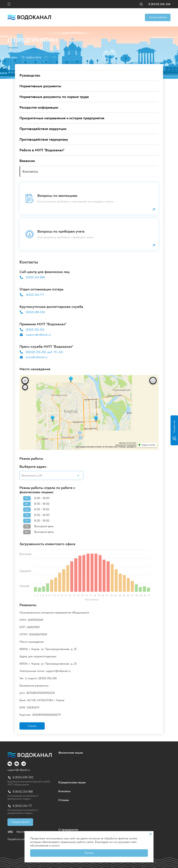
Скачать (32, 726)
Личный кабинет (158, 17)
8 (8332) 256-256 (159, 4)
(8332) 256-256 (35, 330)
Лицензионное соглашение (126, 445)
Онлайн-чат (174, 430)
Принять (89, 853)
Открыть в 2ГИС (148, 445)
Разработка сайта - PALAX (22, 839)
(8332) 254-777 (35, 295)
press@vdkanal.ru (37, 357)
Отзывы (64, 800)
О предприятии (32, 57)
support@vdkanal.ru (38, 335)
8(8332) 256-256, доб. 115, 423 (44, 352)
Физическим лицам (71, 753)
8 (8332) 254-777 (22, 806)
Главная (13, 57)
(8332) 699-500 (35, 312)
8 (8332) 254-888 (23, 792)
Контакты (64, 791)
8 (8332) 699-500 (23, 777)
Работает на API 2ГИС (128, 443)
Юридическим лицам (72, 782)
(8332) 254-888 (35, 277)
